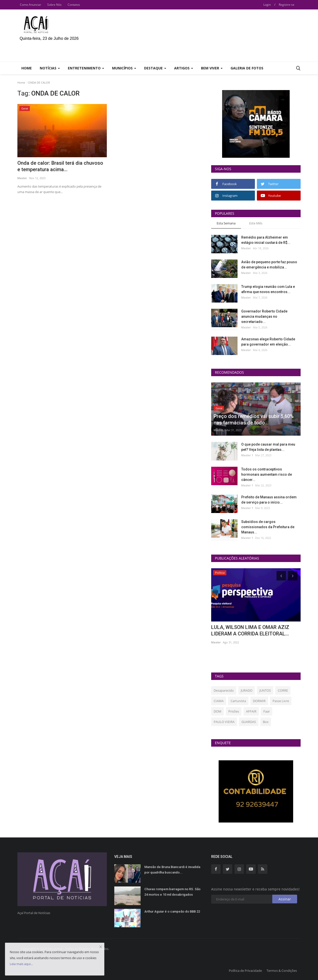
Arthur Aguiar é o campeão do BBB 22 (172, 911)
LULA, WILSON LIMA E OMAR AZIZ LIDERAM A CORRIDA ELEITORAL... (250, 630)
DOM (218, 711)
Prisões (234, 711)
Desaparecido (224, 690)
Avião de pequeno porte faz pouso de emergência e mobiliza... (269, 265)
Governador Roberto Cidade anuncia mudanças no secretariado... (264, 316)
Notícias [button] (50, 68)
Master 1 (247, 455)
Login (267, 5)
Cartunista (238, 701)
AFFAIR (251, 711)
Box (266, 722)
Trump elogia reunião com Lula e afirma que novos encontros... (268, 289)
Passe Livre (281, 701)
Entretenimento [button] (86, 68)
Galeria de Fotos (247, 68)
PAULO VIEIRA (224, 722)
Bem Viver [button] (212, 68)
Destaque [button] (155, 68)
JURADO (247, 690)
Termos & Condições (282, 971)
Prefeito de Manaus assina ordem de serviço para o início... (269, 500)
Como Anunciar (31, 5)
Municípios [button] (124, 68)
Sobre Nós (54, 5)
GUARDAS (249, 722)
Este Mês (256, 223)
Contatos (74, 5)
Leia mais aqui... (21, 964)
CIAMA (219, 701)
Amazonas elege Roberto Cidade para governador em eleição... (268, 342)
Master (22, 178)
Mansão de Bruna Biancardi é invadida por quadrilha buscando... (172, 870)
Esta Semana (226, 223)
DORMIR (259, 701)
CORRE (283, 690)
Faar (267, 711)
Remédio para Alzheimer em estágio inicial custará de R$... (266, 240)
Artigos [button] (184, 68)
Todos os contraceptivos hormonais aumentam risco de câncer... (267, 474)
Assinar (285, 899)
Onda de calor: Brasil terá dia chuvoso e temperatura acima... (60, 166)
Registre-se (287, 5)
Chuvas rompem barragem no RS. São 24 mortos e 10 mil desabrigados (172, 892)
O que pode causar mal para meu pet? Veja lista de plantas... (268, 447)
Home (27, 68)
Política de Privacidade (245, 971)
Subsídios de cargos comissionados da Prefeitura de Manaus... (268, 527)
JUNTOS (265, 690)
